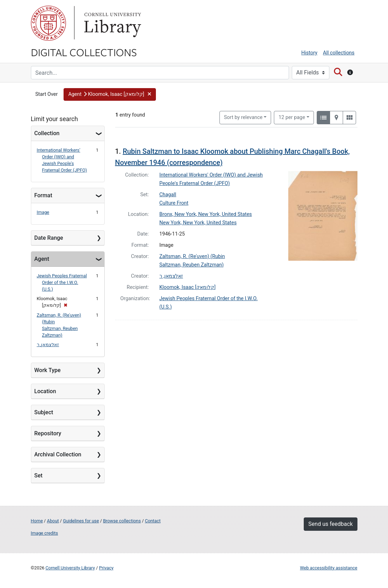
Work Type (48, 370)
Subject (44, 412)
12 (292, 117)
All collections (339, 53)
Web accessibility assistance (328, 568)
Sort (243, 117)
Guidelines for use (81, 521)
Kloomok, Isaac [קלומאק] (188, 287)
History (309, 53)
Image (43, 212)
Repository (48, 433)
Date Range (49, 238)
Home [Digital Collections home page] (37, 521)
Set (39, 475)
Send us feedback (330, 524)
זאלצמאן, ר (48, 345)
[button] (110, 94)
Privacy (106, 568)
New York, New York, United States (198, 223)
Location (45, 391)
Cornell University (48, 23)
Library (112, 23)
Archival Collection (58, 454)
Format (43, 195)
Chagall (168, 195)
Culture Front (174, 203)
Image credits (45, 533)
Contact (153, 521)
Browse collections (122, 521)
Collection (47, 133)
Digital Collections (84, 52)
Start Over (47, 94)
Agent (42, 259)
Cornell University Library (70, 568)
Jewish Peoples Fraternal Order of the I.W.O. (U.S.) (62, 282)
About (53, 521)
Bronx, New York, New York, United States (206, 214)
